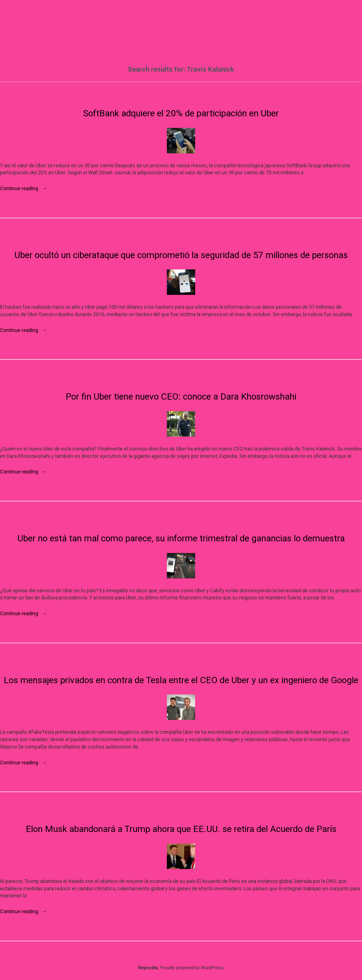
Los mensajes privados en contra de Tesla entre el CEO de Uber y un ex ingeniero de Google (181, 680)
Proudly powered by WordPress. (192, 968)
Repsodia (148, 968)
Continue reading (23, 188)
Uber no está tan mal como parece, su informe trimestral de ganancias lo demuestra (181, 538)
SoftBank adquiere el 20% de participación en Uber (181, 113)
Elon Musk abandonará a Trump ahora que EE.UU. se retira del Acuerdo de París (181, 829)
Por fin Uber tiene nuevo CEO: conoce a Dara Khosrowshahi (181, 396)
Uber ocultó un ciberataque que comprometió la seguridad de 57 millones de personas (181, 255)
